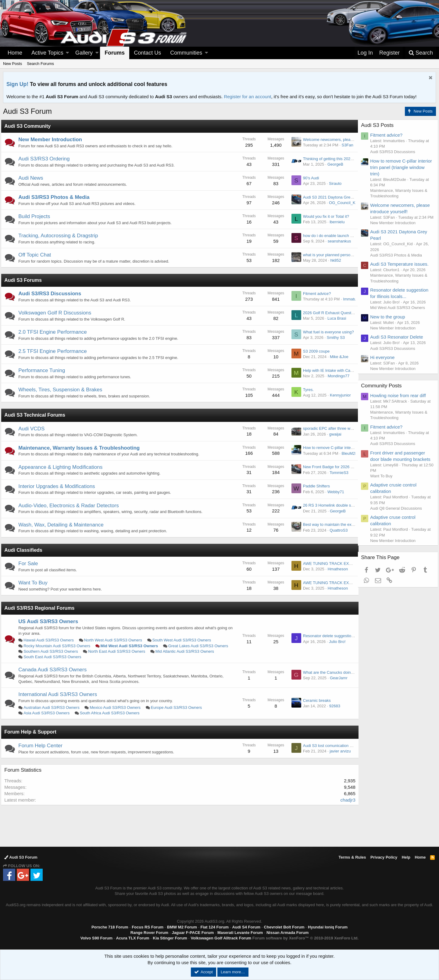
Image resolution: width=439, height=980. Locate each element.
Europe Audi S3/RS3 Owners (178, 707)
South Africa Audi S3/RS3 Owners (112, 713)
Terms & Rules (352, 857)
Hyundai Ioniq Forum (328, 927)
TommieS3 (337, 473)
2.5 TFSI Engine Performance (55, 351)
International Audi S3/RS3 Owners (60, 694)
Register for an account (247, 97)
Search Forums (40, 64)
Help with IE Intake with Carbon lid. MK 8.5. (339, 370)
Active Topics (47, 53)
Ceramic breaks (315, 700)
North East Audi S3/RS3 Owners (189, 651)
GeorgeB (333, 164)
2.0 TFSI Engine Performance (55, 332)
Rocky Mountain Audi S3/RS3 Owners (59, 646)
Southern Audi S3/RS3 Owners (123, 651)
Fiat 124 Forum (215, 927)
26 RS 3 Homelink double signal (329, 505)
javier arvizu (338, 751)
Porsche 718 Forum (110, 927)
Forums (115, 53)
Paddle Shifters (314, 486)
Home (15, 53)
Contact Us (147, 53)
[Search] (421, 53)
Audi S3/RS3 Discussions (52, 294)
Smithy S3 (334, 337)
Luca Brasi (335, 318)
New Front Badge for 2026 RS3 (328, 467)
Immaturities (352, 299)
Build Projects (36, 216)
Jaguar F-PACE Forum (193, 933)
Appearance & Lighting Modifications (62, 467)
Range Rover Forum (149, 933)
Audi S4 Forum (246, 927)
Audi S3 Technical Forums (37, 415)
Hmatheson (336, 569)
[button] (67, 53)
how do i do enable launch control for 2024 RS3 (343, 236)
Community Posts (383, 391)
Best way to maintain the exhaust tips (334, 524)
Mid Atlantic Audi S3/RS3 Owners (55, 657)
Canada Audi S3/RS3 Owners (55, 670)
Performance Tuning (44, 370)
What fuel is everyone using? (326, 332)
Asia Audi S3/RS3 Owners (49, 713)
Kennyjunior (338, 395)
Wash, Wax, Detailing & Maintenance (63, 525)
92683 (333, 706)
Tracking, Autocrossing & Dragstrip (60, 236)
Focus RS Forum (148, 927)
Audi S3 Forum (21, 857)
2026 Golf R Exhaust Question (328, 313)
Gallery (84, 53)
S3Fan (345, 145)
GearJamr (337, 678)
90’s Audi (309, 178)
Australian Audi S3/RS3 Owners (54, 707)
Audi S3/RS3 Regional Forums (41, 608)
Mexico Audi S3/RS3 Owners (117, 707)
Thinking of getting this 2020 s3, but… (334, 159)
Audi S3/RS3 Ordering (46, 159)
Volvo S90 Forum (96, 938)
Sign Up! (17, 84)
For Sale (30, 564)
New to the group (390, 322)
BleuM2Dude (351, 453)
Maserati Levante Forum (240, 933)
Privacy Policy (384, 857)
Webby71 (334, 492)
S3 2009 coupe (314, 351)
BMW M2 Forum (182, 927)
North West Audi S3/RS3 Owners (115, 640)
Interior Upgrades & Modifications (59, 486)
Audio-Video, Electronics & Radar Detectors (71, 506)
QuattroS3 (336, 530)
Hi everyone (384, 363)
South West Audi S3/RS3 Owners (184, 640)
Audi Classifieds (25, 550)
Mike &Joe (337, 357)
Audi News (33, 178)
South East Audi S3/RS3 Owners (123, 657)
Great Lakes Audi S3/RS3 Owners (56, 651)
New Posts (12, 64)
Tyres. (306, 390)
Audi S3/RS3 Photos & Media (56, 197)
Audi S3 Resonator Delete (399, 343)
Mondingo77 (337, 376)
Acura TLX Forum (133, 938)
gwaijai (333, 434)
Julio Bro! (335, 642)
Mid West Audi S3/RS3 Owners (131, 646)
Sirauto (333, 183)
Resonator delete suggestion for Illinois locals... (342, 636)
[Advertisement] (220, 825)
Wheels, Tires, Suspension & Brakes (62, 390)
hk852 (334, 260)
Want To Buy (35, 583)
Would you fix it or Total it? (324, 216)
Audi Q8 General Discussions (398, 514)
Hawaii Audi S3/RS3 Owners (51, 640)
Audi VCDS (34, 429)
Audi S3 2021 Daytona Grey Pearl (331, 197)
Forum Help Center (43, 746)
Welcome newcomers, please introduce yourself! (343, 140)
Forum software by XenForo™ (305, 938)
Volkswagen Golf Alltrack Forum (221, 938)
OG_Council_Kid (342, 203)
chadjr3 (346, 800)
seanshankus (337, 241)
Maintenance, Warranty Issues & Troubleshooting (81, 448)
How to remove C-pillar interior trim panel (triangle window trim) (399, 167)
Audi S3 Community (30, 126)
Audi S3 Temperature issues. (402, 269)
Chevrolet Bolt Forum (284, 927)
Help (406, 857)
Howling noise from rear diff (400, 401)
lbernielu (335, 222)
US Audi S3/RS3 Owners (50, 621)
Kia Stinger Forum (170, 938)
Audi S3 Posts (379, 125)
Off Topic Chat (37, 255)
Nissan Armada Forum (287, 933)
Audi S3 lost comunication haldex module (337, 746)
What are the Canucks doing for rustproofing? (341, 672)
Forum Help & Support (32, 732)
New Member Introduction (52, 140)
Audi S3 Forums (25, 280)
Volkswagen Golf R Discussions (57, 313)
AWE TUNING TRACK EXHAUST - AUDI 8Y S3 (343, 564)
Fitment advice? (315, 294)
